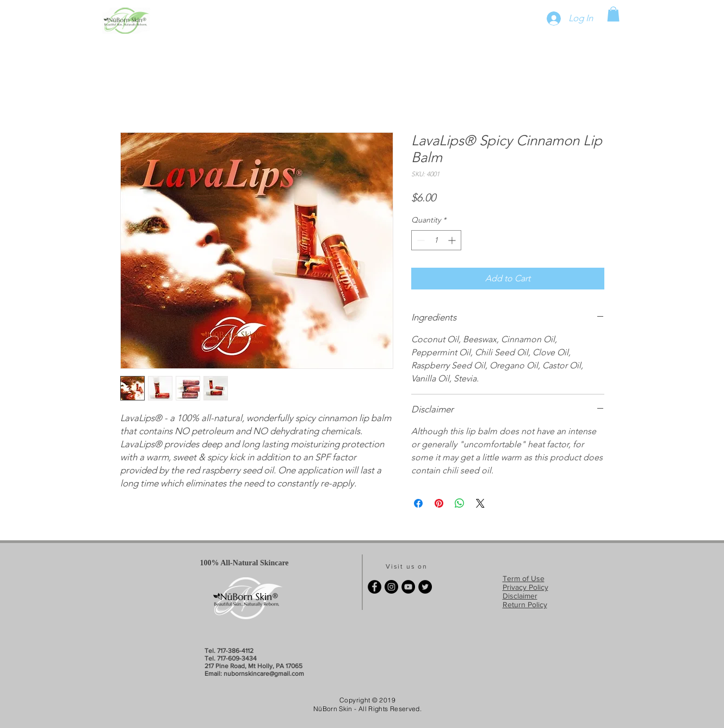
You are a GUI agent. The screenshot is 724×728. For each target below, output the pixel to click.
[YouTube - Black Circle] (408, 587)
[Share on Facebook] (418, 503)
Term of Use (524, 578)
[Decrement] (420, 240)
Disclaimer (520, 596)
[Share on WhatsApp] (460, 503)
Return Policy (525, 604)
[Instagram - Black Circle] (391, 587)
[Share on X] (480, 503)
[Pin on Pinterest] (439, 503)
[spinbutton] (436, 240)
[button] (613, 14)
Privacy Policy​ (525, 587)
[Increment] (453, 240)
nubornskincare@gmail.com (264, 674)
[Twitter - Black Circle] (425, 587)
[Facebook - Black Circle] (375, 587)
